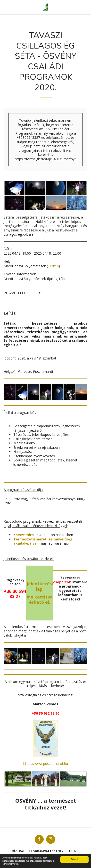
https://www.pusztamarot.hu (46, 763)
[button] (5, 7)
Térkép (53, 266)
